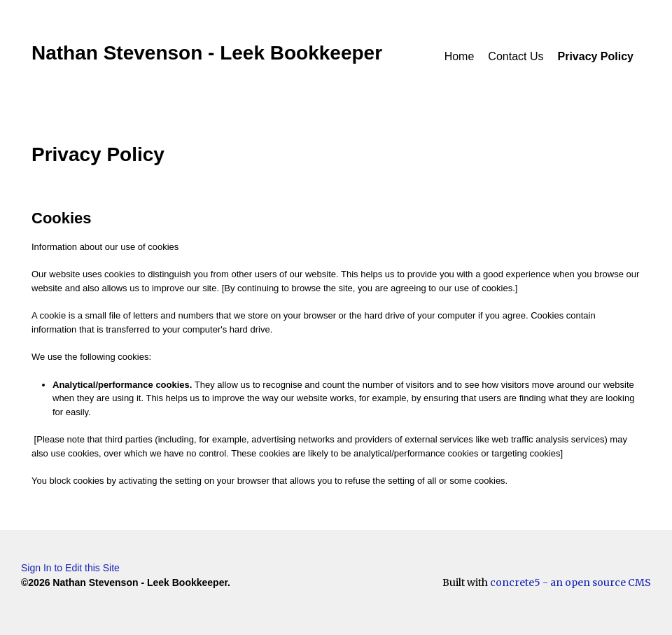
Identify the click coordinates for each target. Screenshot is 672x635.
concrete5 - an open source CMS (570, 582)
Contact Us (516, 56)
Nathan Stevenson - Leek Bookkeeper (207, 53)
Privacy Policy (595, 56)
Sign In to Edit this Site (70, 568)
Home (460, 56)
